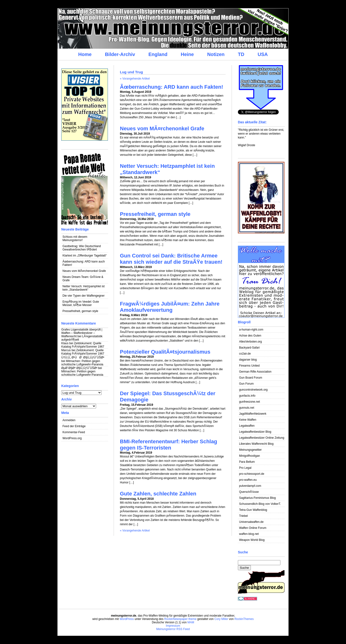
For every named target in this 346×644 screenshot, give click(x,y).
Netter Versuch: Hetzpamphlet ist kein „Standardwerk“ (83, 288)
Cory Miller (221, 619)
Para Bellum (247, 462)
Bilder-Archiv (120, 54)
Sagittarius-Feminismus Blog (257, 498)
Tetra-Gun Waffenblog (253, 510)
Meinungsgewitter (250, 450)
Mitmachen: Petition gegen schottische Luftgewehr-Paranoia (82, 363)
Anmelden (69, 420)
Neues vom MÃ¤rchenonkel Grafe (84, 271)
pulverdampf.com (250, 486)
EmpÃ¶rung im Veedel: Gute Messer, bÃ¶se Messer (81, 303)
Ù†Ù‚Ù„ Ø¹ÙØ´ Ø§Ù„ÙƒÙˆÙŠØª (83, 357)
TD (241, 54)
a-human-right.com (251, 330)
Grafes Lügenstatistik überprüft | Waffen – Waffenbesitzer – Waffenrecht (82, 333)
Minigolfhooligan (250, 456)
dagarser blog (248, 360)
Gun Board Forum (251, 378)
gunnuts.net (247, 408)
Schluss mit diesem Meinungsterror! (75, 238)
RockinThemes (244, 619)
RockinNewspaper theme (180, 619)
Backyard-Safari (249, 348)
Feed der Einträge (74, 426)
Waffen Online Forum (253, 528)
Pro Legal (245, 468)
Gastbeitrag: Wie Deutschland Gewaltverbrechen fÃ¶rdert (82, 248)
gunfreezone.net (250, 402)
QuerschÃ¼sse (249, 492)
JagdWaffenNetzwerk (253, 414)
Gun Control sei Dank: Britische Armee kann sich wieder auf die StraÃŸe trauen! (171, 259)
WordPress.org (72, 438)
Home (85, 54)
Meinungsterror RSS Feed (173, 629)
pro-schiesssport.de (252, 474)
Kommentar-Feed (74, 432)
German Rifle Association (255, 372)
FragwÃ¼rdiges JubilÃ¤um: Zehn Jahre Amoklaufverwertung (170, 307)
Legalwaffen (247, 426)
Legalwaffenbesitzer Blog (255, 432)
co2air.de (245, 354)
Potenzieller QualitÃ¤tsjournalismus (165, 352)
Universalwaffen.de (251, 522)
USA (263, 54)
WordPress (127, 619)
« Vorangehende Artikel (135, 79)
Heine (187, 54)
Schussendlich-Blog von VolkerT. (260, 504)
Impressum (173, 626)
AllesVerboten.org (250, 342)
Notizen (216, 54)
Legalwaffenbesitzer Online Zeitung (262, 438)
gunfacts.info (247, 396)
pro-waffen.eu (248, 480)
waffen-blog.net (249, 534)
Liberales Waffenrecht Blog (256, 444)
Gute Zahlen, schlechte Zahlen (158, 494)
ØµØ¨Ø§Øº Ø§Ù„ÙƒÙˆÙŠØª (79, 368)
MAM (191, 622)
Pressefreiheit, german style (80, 311)
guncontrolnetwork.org (253, 390)
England (158, 54)
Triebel (243, 516)
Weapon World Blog (252, 540)
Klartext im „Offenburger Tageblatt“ (85, 256)
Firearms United (249, 366)
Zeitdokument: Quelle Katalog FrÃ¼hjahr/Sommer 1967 (83, 345)
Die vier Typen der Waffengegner (83, 296)
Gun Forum (246, 384)
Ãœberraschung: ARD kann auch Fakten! (84, 263)
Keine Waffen (248, 420)
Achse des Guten (250, 336)
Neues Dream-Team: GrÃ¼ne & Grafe (83, 279)
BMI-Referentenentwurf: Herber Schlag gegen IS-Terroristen (169, 445)
